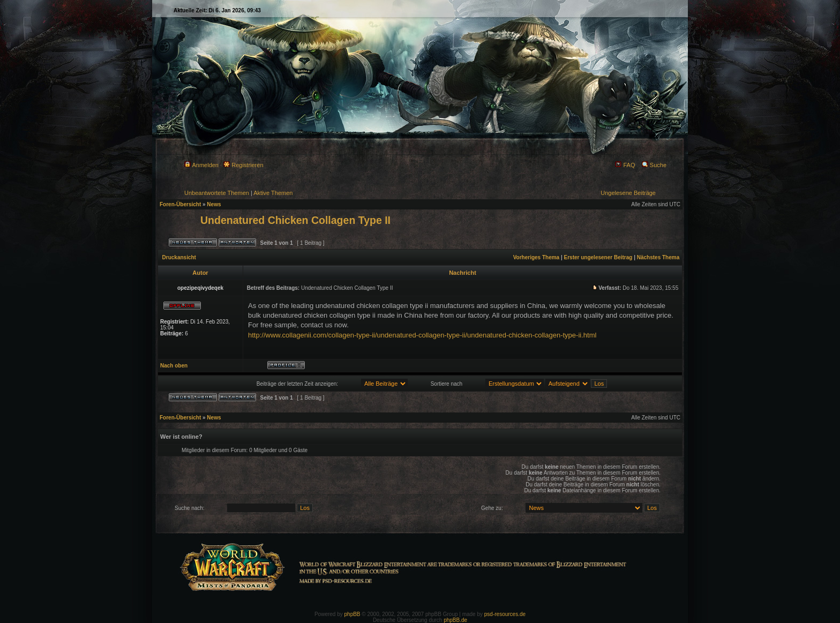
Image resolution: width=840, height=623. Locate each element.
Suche (654, 165)
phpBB (352, 614)
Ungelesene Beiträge (628, 193)
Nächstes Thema (658, 257)
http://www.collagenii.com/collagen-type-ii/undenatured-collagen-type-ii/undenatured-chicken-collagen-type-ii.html (422, 335)
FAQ (625, 165)
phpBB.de (455, 620)
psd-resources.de (505, 614)
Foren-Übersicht (180, 204)
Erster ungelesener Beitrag (598, 257)
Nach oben (174, 366)
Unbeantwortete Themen (217, 193)
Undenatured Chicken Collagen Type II (295, 220)
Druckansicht (179, 257)
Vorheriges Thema (537, 257)
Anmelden (201, 165)
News (214, 204)
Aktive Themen (273, 193)
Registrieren (243, 165)
